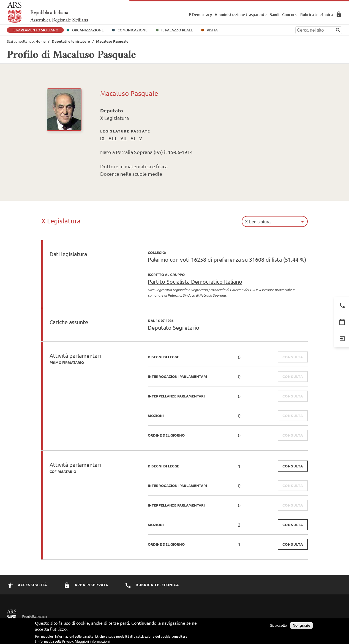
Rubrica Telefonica (152, 585)
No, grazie (301, 628)
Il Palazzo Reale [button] (177, 30)
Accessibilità (27, 585)
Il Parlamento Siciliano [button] (35, 30)
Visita (212, 30)
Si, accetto (278, 628)
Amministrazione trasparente (241, 14)
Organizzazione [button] (88, 30)
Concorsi (290, 14)
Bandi (274, 14)
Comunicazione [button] (133, 30)
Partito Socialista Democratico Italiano (195, 281)
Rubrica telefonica (317, 14)
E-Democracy (200, 14)
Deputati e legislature (71, 41)
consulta (293, 466)
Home (41, 41)
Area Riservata (339, 14)
